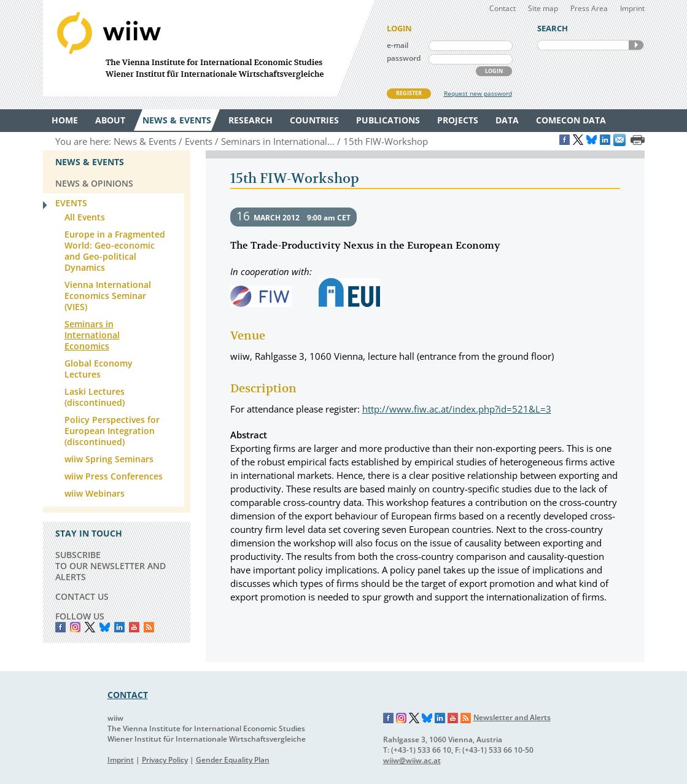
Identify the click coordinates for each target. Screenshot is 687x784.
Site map (543, 8)
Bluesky (105, 627)
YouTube (134, 627)
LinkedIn (119, 627)
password (404, 58)
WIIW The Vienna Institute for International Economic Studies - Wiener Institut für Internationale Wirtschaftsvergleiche (209, 48)
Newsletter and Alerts (512, 717)
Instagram (402, 718)
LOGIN (494, 71)
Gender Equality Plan (233, 760)
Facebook (60, 627)
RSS (149, 627)
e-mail (398, 45)
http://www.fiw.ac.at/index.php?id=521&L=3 (457, 409)
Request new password (478, 93)
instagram (75, 627)
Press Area (589, 8)
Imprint (632, 8)
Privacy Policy (165, 760)
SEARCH (636, 45)
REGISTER (409, 93)
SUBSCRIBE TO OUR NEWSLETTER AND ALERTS (111, 566)
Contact (503, 8)
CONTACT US (82, 596)
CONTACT (128, 695)
